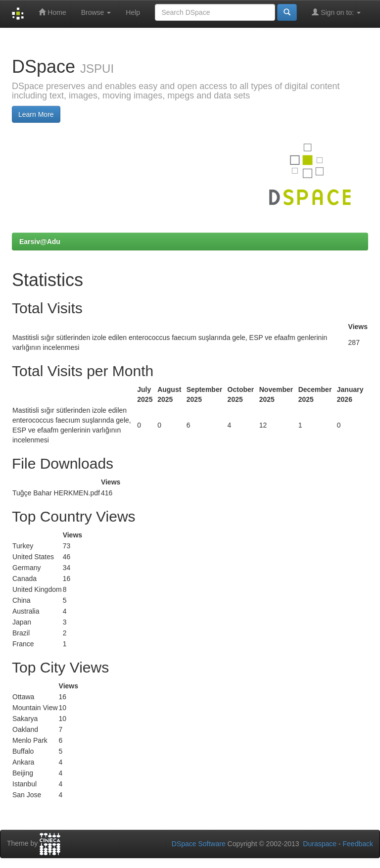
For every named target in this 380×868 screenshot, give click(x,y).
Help (133, 12)
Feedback (358, 844)
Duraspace (320, 844)
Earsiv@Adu (40, 241)
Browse (96, 12)
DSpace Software (199, 844)
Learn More (36, 114)
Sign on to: (336, 12)
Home (52, 12)
